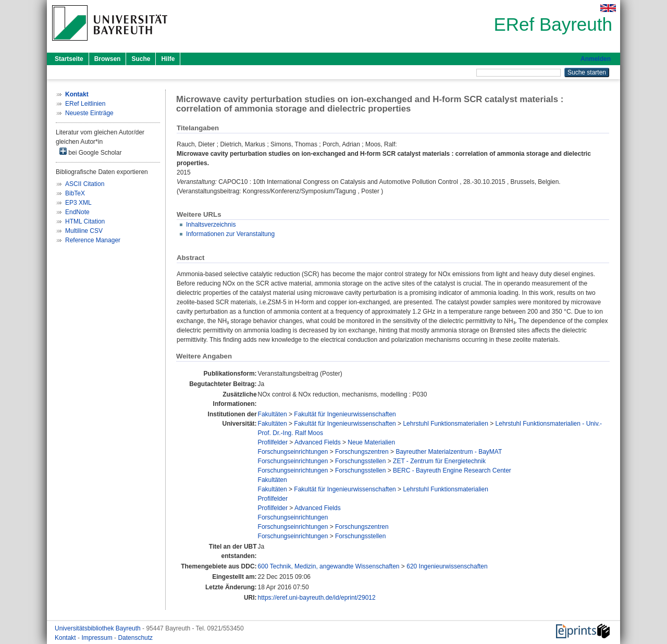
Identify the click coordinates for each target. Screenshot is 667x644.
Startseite (69, 59)
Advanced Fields (318, 442)
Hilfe (168, 59)
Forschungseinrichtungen (293, 452)
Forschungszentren (362, 452)
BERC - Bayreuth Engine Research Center (452, 470)
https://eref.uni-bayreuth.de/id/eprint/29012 (317, 598)
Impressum (98, 638)
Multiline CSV (84, 231)
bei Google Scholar (90, 152)
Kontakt (66, 638)
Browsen (108, 59)
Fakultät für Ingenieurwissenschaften (345, 414)
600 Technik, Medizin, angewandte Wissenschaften (329, 566)
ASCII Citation (85, 184)
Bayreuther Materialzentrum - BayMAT (449, 452)
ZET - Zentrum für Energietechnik (439, 461)
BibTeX (75, 193)
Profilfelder (273, 442)
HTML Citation (85, 221)
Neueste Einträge (89, 113)
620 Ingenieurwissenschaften (447, 566)
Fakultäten (273, 414)
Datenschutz (135, 638)
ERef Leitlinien (85, 104)
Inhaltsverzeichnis (211, 225)
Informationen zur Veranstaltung (230, 234)
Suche (141, 59)
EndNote (77, 212)
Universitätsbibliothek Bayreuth (98, 628)
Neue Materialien (371, 442)
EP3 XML (78, 203)
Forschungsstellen (360, 461)
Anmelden (596, 59)
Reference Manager (93, 240)
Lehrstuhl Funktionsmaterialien (445, 424)
